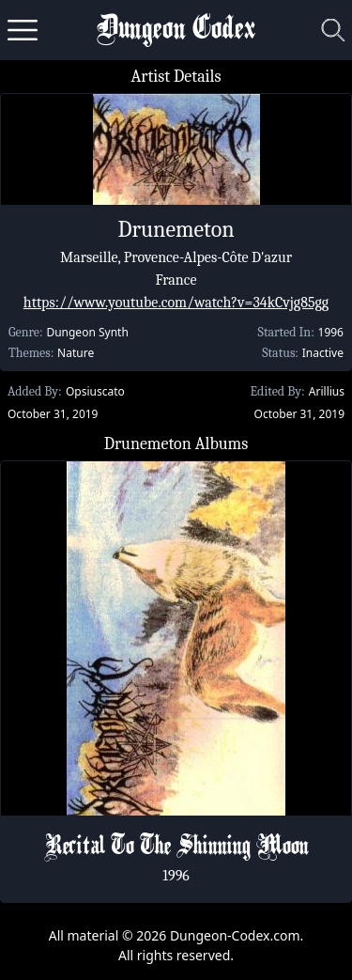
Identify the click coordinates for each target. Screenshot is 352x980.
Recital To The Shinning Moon (176, 848)
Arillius (327, 391)
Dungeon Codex (176, 31)
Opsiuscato (95, 391)
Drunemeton (176, 229)
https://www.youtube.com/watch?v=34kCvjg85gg (176, 303)
